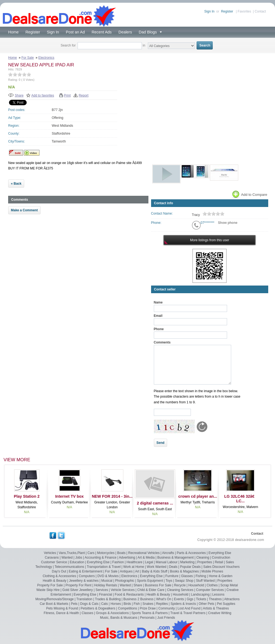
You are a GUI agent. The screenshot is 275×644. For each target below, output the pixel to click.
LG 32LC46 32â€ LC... (240, 499)
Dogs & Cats (89, 604)
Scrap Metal (229, 585)
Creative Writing (220, 613)
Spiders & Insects (183, 604)
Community (167, 608)
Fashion (118, 562)
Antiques (126, 571)
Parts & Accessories (191, 553)
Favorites (244, 11)
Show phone (228, 223)
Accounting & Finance (101, 558)
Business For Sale (158, 585)
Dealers (125, 32)
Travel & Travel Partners (188, 613)
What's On (164, 599)
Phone (159, 329)
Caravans (52, 558)
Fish (137, 604)
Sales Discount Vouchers (221, 567)
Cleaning (203, 558)
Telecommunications (69, 567)
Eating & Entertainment (86, 571)
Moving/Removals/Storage (55, 599)
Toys (169, 581)
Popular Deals (190, 567)
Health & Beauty (55, 581)
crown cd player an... (198, 496)
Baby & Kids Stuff (155, 571)
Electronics (46, 58)
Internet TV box (70, 496)
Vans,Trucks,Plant (72, 553)
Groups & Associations (112, 613)
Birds (127, 604)
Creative (233, 590)
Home (13, 32)
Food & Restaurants (129, 595)
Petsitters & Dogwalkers (98, 608)
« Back (16, 184)
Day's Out (59, 571)
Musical (107, 581)
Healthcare (135, 562)
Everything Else (220, 553)
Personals (147, 618)
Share (19, 95)
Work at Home (134, 567)
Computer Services (210, 590)
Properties (205, 562)
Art (137, 571)
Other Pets (206, 604)
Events (179, 599)
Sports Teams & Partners (150, 613)
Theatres (215, 599)
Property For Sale (50, 585)
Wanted (67, 558)
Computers (87, 576)
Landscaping (200, 595)
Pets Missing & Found (62, 608)
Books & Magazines (184, 571)
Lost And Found (189, 608)
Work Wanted (157, 567)
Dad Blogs (149, 32)
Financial (106, 595)
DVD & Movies (108, 576)
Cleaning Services (180, 590)
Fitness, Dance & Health (61, 613)
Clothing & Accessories (59, 576)
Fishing (201, 576)
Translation (84, 599)
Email (158, 316)
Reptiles (162, 604)
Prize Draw (148, 608)
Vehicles (50, 553)
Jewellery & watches (84, 581)
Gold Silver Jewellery (78, 590)
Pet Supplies (226, 604)
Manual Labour (167, 562)
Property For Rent (78, 585)
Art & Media (146, 558)
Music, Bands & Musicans (119, 618)
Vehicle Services (123, 590)
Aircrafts (168, 553)
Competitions (127, 608)
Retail (219, 562)
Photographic (125, 581)
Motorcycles (106, 553)
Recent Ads (102, 32)
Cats (104, 604)
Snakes (148, 604)
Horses (116, 604)
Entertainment (61, 595)
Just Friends (166, 618)
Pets (74, 604)
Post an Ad (75, 32)
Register (227, 11)
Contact (260, 11)
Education (77, 562)
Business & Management (175, 558)
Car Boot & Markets (54, 604)
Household (196, 585)
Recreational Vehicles (144, 553)
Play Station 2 (27, 496)
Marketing (187, 562)
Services (102, 590)
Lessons (218, 595)
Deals (173, 567)
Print (67, 95)
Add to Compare (249, 195)
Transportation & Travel (104, 567)
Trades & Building (108, 599)
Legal (149, 562)
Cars (91, 553)
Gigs (190, 599)
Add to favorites (43, 95)
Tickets (201, 599)
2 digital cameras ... (155, 503)
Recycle (180, 585)
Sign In (209, 11)
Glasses (187, 576)
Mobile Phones (212, 571)
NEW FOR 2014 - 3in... (112, 496)
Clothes (212, 585)
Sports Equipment (150, 581)
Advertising (127, 558)
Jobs (79, 558)
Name (158, 302)
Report (84, 95)
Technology (44, 567)
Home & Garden (221, 576)
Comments (162, 342)
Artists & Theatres (216, 608)
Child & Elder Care (151, 590)
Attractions (232, 599)
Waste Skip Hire (48, 590)
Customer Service (54, 562)
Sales (230, 562)
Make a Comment (24, 210)
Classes (88, 613)
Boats (121, 553)
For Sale (28, 58)
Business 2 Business (138, 599)
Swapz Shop (184, 581)
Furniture (172, 576)
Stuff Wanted (205, 581)
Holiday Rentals (106, 585)
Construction (221, 558)
